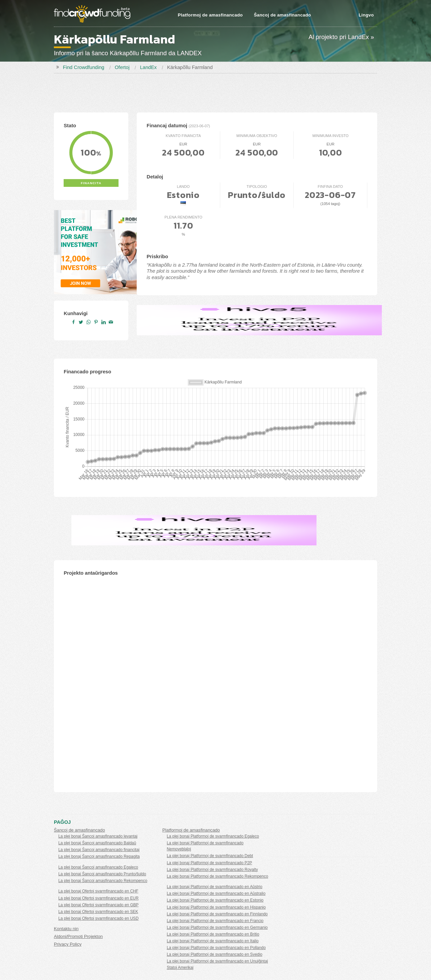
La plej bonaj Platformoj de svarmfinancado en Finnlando (217, 914)
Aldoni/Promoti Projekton (78, 936)
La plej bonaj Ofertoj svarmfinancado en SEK (98, 912)
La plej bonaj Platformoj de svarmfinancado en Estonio (215, 900)
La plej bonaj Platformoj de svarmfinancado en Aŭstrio (214, 887)
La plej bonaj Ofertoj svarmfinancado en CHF (98, 891)
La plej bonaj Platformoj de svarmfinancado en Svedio (214, 954)
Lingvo (366, 15)
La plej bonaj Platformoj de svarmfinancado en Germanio (217, 927)
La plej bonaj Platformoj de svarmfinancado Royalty (212, 870)
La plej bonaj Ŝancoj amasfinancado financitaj (99, 850)
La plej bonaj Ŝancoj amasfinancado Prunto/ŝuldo (102, 874)
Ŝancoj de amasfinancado (283, 15)
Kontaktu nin (66, 929)
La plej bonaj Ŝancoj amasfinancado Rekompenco (103, 881)
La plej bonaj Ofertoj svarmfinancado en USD (98, 918)
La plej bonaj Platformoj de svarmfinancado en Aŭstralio (216, 893)
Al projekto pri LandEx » (341, 37)
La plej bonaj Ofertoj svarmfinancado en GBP (98, 905)
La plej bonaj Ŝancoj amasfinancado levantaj (98, 836)
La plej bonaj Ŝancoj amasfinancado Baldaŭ (97, 843)
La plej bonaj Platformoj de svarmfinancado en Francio (215, 921)
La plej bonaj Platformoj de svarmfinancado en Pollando (216, 948)
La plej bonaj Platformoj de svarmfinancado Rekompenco (217, 876)
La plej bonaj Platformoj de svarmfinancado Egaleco (213, 836)
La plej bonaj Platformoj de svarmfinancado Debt (210, 856)
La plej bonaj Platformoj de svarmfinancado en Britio (213, 934)
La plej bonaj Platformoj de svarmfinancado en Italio (213, 941)
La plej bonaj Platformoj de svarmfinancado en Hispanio (216, 907)
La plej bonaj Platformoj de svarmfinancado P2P (209, 863)
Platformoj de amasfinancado (210, 15)
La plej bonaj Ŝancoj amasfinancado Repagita (99, 856)
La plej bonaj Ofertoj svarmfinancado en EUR (98, 898)
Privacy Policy (68, 944)
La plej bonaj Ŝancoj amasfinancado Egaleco (98, 867)
